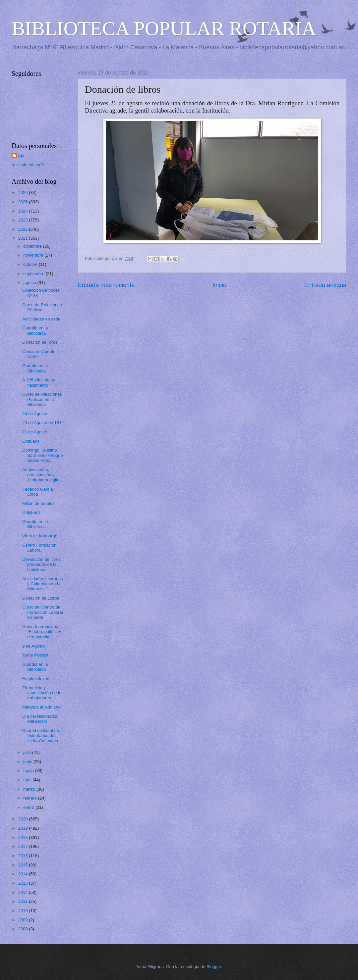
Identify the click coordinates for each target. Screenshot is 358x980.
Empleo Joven (36, 679)
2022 (24, 229)
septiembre (34, 274)
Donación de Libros (41, 598)
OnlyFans (31, 512)
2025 (24, 202)
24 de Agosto (35, 414)
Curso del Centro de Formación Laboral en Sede (42, 612)
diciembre (33, 246)
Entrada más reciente (106, 285)
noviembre (34, 255)
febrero (30, 798)
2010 (24, 911)
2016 (24, 856)
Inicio (219, 285)
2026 (24, 193)
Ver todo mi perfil (28, 165)
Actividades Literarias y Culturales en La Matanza (42, 584)
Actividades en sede (41, 319)
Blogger (214, 967)
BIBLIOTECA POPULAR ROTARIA (164, 28)
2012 (24, 892)
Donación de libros (40, 342)
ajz (21, 156)
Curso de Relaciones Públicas (42, 307)
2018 (24, 837)
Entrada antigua (325, 285)
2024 (24, 211)
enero (29, 807)
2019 (24, 828)
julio (28, 752)
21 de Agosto (35, 432)
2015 (24, 865)
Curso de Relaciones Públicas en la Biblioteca (42, 399)
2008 (24, 929)
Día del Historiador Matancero (40, 719)
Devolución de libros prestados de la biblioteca (41, 564)
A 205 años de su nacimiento (39, 382)
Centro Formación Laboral (39, 548)
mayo (29, 771)
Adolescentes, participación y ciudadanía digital (41, 475)
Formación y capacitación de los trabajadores (43, 693)
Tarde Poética (35, 655)
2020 (24, 819)
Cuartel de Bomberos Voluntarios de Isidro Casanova (42, 736)
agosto (30, 283)
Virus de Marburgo (40, 536)
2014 (24, 874)
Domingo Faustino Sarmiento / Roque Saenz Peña (42, 455)
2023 (24, 220)
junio (28, 762)
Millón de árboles (38, 503)
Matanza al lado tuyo (42, 707)
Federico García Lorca (37, 492)
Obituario (31, 441)
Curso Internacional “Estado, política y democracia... (42, 632)
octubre (31, 264)
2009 (24, 920)
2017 (24, 846)
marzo (30, 789)
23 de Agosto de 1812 (43, 423)
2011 (24, 901)
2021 (24, 238)
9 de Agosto (33, 646)
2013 (24, 883)
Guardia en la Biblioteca (35, 330)
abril (28, 780)
